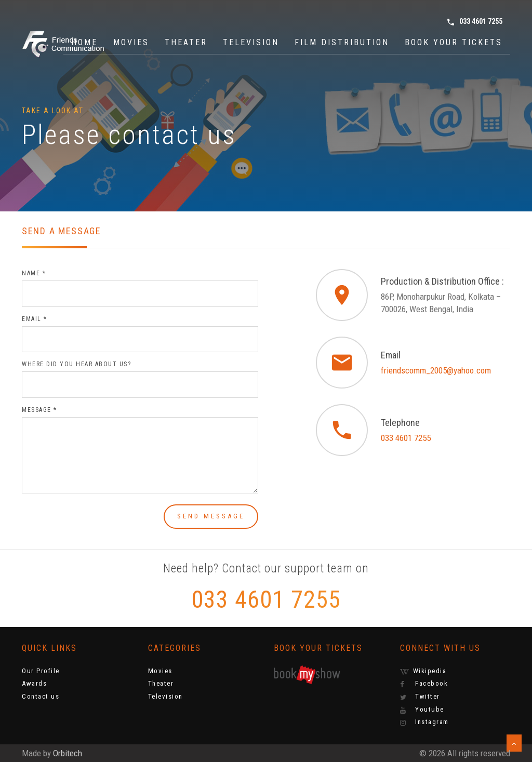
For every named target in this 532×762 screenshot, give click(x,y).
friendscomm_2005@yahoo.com (436, 370)
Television (251, 42)
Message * (39, 410)
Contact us (41, 696)
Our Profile (41, 671)
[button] (514, 743)
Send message (211, 516)
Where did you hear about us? (76, 364)
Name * (34, 273)
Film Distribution (342, 42)
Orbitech (68, 753)
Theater (186, 42)
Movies (131, 42)
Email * (35, 319)
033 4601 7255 (474, 22)
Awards (34, 683)
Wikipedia (423, 671)
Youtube (422, 710)
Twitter (420, 697)
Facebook (424, 684)
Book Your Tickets (454, 42)
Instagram (424, 722)
